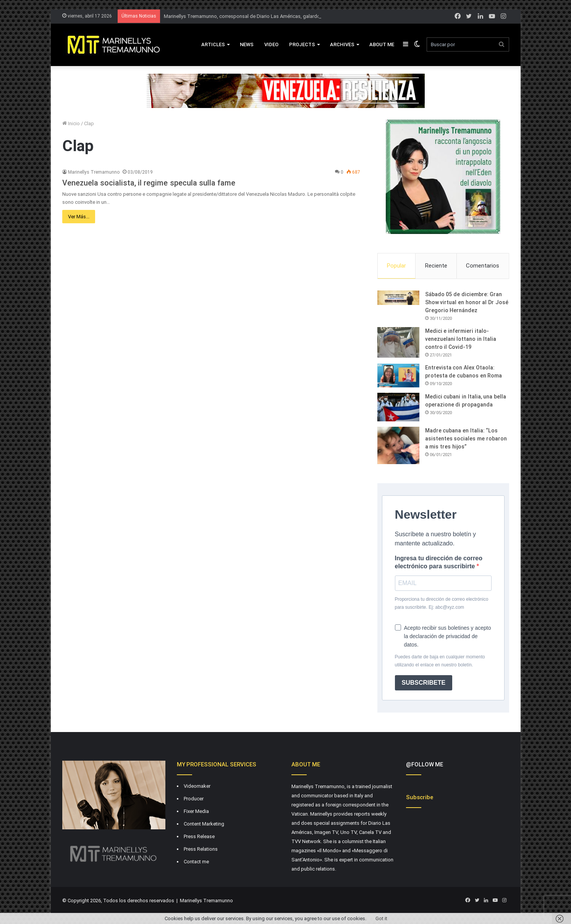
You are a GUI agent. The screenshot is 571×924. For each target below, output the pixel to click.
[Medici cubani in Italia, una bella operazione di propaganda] (398, 407)
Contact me (196, 862)
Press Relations (201, 849)
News (247, 44)
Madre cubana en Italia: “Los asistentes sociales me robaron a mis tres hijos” (466, 439)
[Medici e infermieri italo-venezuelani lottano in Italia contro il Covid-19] (398, 342)
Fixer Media (196, 811)
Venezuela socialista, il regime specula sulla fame (149, 183)
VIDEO (271, 44)
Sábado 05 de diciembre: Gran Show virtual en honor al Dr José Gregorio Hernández (467, 302)
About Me (382, 44)
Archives (342, 44)
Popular (396, 266)
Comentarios (483, 266)
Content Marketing (204, 824)
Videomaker (197, 786)
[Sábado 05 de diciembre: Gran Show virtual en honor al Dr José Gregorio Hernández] (398, 298)
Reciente (436, 266)
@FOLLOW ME (425, 764)
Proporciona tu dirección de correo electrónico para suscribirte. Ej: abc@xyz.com (442, 603)
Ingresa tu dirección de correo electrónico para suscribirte (439, 562)
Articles (213, 44)
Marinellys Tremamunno (94, 172)
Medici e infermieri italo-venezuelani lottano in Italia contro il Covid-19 (461, 339)
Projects (302, 44)
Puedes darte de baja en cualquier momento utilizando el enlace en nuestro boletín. (440, 661)
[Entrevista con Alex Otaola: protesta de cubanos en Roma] (398, 376)
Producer (194, 799)
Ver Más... (79, 217)
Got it (381, 918)
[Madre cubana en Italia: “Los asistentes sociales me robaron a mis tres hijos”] (398, 445)
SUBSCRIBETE (424, 683)
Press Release (199, 836)
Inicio (71, 123)
